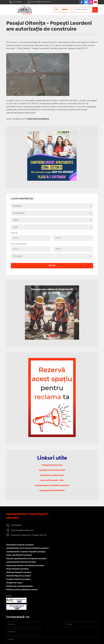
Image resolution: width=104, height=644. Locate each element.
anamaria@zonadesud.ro (41, 2)
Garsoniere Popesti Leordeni (68, 515)
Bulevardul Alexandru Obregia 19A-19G (29, 536)
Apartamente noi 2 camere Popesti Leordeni (75, 518)
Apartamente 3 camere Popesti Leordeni (73, 522)
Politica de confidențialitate (67, 556)
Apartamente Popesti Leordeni (69, 532)
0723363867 (16, 2)
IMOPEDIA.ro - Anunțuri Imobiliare (47, 637)
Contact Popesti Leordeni (66, 549)
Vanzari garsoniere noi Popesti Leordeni (73, 535)
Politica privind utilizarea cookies (70, 560)
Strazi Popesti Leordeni (65, 539)
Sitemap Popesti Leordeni (66, 542)
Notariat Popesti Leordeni (66, 546)
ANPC (57, 566)
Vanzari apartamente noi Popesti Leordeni (74, 529)
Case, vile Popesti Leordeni (67, 525)
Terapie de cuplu (62, 553)
